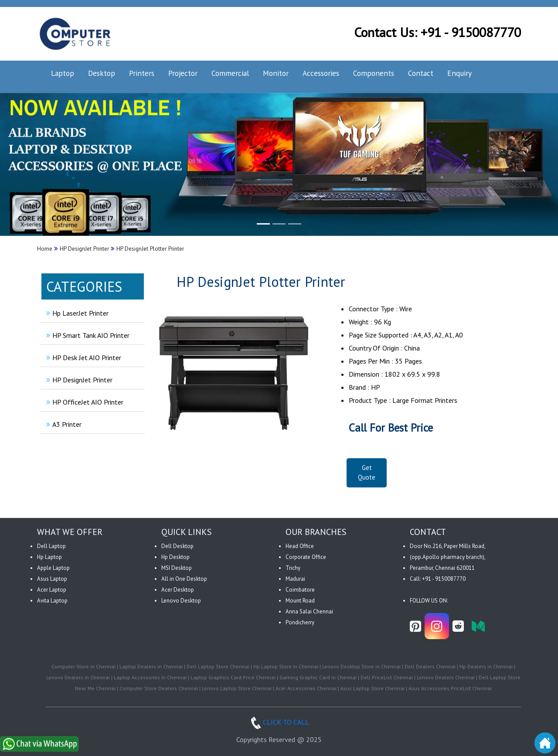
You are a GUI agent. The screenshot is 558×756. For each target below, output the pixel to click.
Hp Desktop (175, 557)
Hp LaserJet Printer (76, 313)
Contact (421, 73)
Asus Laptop (52, 579)
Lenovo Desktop (181, 601)
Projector (183, 73)
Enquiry (459, 73)
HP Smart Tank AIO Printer (87, 335)
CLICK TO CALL (279, 722)
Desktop (102, 73)
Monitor (276, 73)
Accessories (321, 73)
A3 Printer (63, 424)
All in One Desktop (184, 579)
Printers (142, 73)
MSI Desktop (177, 568)
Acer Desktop (178, 590)
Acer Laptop (52, 590)
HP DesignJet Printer (78, 380)
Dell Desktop (177, 546)
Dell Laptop (51, 546)
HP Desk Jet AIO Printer (83, 358)
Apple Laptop (53, 568)
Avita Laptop (52, 601)
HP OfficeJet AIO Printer (84, 402)
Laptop (63, 73)
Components (374, 73)
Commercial (230, 73)
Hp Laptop (49, 557)
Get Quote (367, 473)
